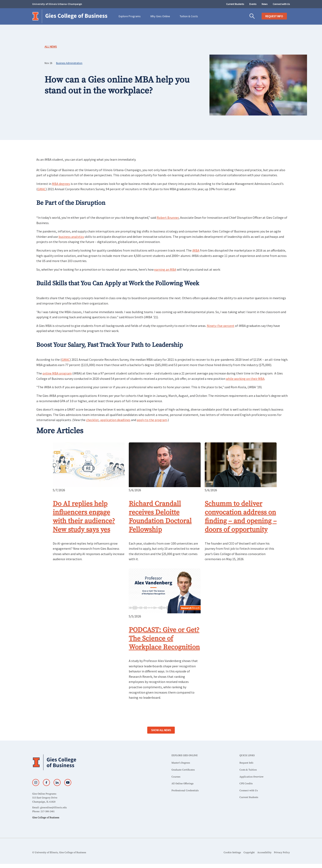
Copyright (249, 853)
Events (253, 4)
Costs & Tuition (248, 770)
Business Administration (69, 63)
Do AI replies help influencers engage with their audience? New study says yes (84, 517)
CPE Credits (246, 784)
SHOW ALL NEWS (161, 730)
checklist (92, 420)
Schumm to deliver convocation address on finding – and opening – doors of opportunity (241, 517)
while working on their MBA (245, 379)
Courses (176, 777)
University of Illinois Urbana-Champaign (57, 4)
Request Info (246, 763)
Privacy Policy (282, 853)
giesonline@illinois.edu (53, 808)
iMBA (196, 250)
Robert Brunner (168, 218)
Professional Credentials (185, 791)
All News (51, 47)
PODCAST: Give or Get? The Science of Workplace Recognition (164, 639)
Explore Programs (130, 16)
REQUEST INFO (274, 16)
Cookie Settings (232, 853)
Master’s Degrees (181, 763)
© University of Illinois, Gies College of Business (59, 853)
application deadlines (115, 420)
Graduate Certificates (183, 770)
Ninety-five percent (221, 326)
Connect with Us (281, 4)
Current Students (235, 4)
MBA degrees (61, 184)
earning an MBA (165, 269)
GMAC (42, 189)
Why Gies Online (160, 16)
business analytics (71, 237)
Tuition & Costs (189, 16)
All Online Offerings (182, 784)
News (264, 4)
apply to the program (152, 420)
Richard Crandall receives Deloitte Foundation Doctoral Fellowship (160, 517)
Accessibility (264, 853)
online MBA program (57, 373)
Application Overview (251, 777)
